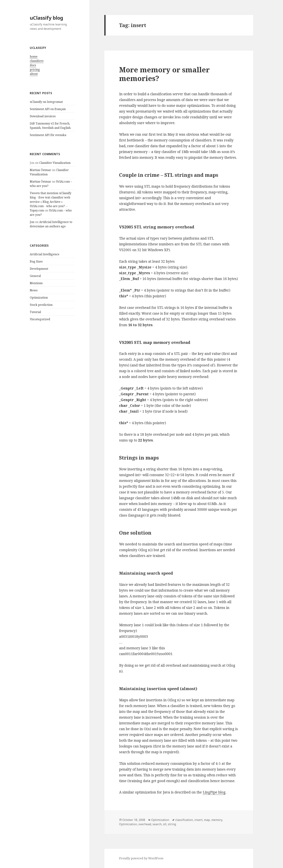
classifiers (37, 61)
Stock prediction (41, 305)
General (35, 276)
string (172, 824)
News (34, 290)
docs (33, 65)
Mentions (36, 283)
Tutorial (35, 312)
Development (39, 269)
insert (198, 820)
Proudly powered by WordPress (141, 858)
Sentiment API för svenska (48, 135)
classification (184, 820)
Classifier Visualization (55, 163)
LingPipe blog (214, 792)
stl (165, 824)
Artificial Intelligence (45, 254)
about (34, 74)
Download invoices (43, 116)
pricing (35, 69)
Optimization (39, 298)
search (157, 824)
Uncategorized (40, 319)
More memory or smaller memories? (164, 74)
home (34, 56)
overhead (145, 824)
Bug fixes (36, 261)
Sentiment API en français (48, 109)
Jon (32, 222)
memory (217, 820)
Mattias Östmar (40, 170)
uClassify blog (46, 18)
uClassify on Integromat (46, 102)
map (207, 820)
